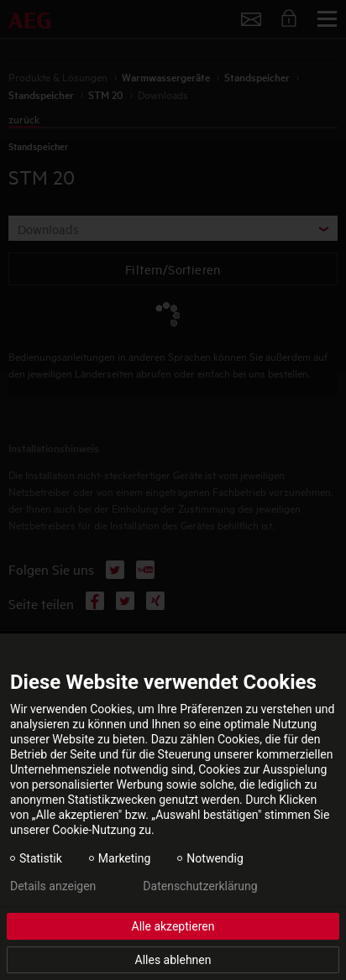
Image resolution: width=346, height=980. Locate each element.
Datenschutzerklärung (200, 886)
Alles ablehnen (173, 960)
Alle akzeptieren (173, 926)
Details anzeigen (53, 886)
